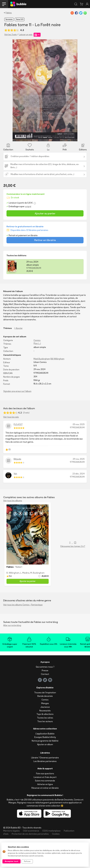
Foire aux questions (45, 803)
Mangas (45, 733)
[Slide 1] (40, 167)
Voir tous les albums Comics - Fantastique (23, 634)
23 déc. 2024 (79, 503)
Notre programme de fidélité (45, 770)
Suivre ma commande (45, 810)
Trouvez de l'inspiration (45, 722)
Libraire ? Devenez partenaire (45, 787)
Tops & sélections (45, 743)
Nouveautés (45, 740)
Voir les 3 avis (11, 35)
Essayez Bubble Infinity (45, 767)
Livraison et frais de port (45, 806)
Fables (9, 13)
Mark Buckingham (42, 388)
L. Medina (25, 602)
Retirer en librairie (45, 269)
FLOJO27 (18, 454)
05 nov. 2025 (79, 454)
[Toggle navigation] (4, 4)
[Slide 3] (50, 167)
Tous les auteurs (45, 751)
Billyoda (17, 488)
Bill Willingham (57, 388)
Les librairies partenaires (45, 791)
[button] (10, 105)
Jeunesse (45, 736)
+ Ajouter (18, 357)
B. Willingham (13, 602)
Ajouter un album (45, 774)
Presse (45, 700)
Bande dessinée (45, 725)
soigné (28, 236)
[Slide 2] (45, 167)
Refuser (27, 861)
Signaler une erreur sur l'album (17, 421)
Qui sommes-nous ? (45, 696)
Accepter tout (11, 861)
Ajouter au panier (45, 243)
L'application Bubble (45, 763)
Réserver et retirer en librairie (45, 817)
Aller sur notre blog (12, 655)
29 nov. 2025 (79, 488)
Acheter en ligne (45, 814)
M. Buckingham (37, 602)
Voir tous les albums (13, 530)
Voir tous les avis (11, 446)
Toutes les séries (45, 747)
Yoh (15, 503)
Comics (37, 370)
